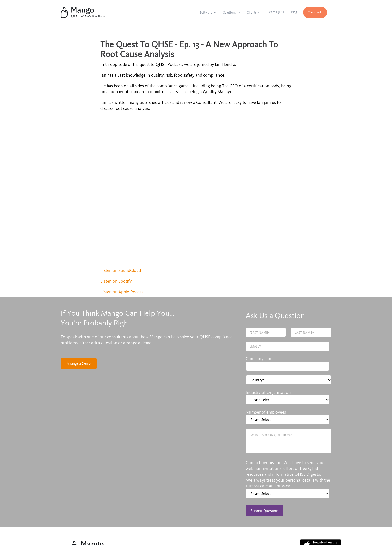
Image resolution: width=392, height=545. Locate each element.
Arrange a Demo (79, 301)
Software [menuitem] (206, 13)
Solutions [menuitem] (230, 13)
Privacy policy (131, 523)
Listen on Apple (115, 229)
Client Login (316, 12)
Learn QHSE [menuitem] (276, 12)
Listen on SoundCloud (121, 207)
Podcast (138, 229)
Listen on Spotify (117, 218)
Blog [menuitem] (295, 12)
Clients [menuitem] (252, 13)
